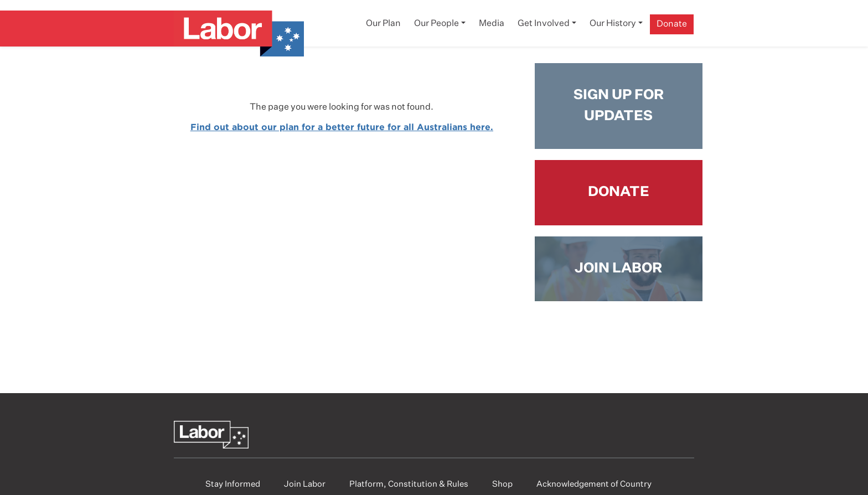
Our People (436, 24)
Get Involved (544, 24)
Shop (502, 484)
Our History (613, 24)
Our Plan (383, 24)
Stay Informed (233, 484)
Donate (672, 24)
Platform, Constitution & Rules (409, 484)
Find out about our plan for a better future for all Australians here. (342, 127)
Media (492, 24)
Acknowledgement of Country (594, 484)
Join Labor (305, 484)
